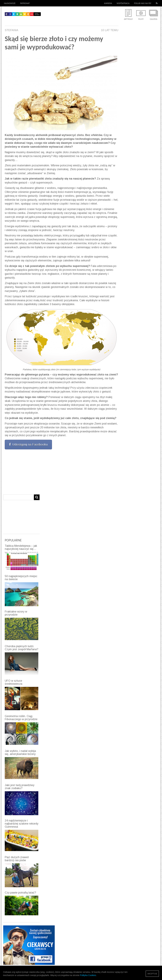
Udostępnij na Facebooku (28, 444)
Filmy (141, 19)
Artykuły (128, 19)
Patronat (25, 3)
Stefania (11, 30)
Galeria (153, 19)
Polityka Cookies (88, 975)
